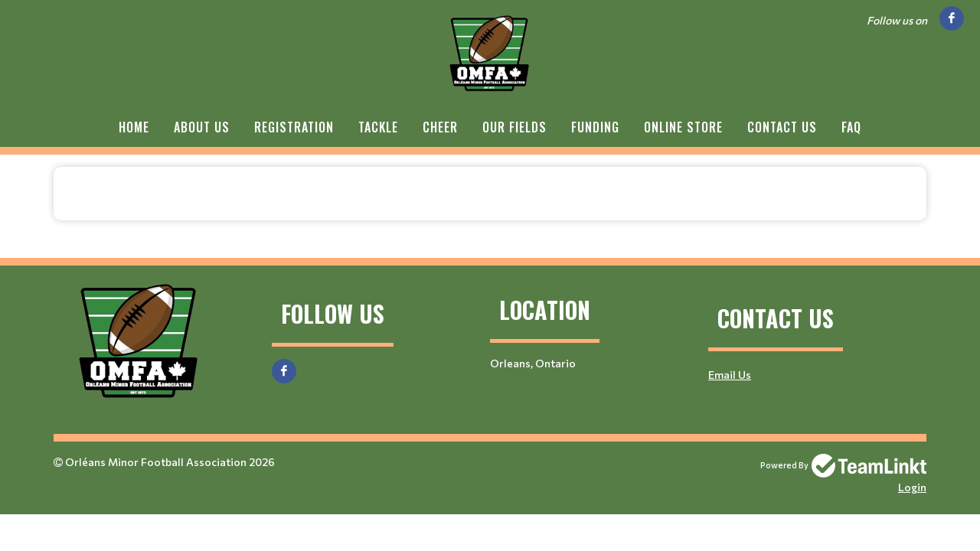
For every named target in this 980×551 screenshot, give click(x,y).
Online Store (683, 127)
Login (912, 487)
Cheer (440, 127)
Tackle (378, 127)
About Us (202, 127)
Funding (595, 127)
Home (134, 127)
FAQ (851, 127)
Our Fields (514, 127)
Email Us (730, 375)
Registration (294, 127)
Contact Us (782, 127)
